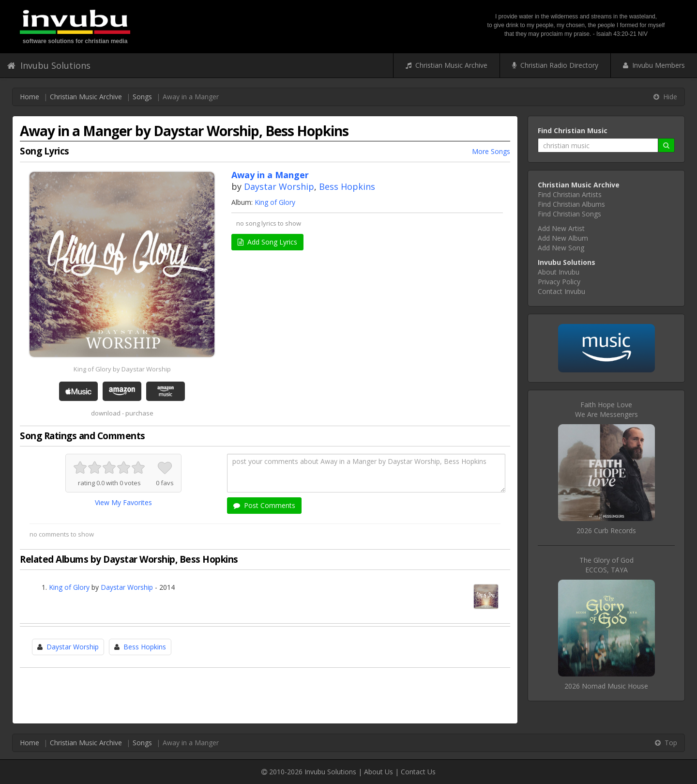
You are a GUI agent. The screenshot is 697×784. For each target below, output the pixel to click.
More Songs (491, 151)
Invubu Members (654, 65)
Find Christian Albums (571, 204)
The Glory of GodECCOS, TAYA (606, 565)
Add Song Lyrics (267, 242)
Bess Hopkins (347, 186)
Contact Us (418, 772)
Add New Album (563, 238)
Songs (142, 97)
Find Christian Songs (569, 214)
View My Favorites (123, 502)
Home (30, 97)
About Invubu (559, 272)
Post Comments (264, 505)
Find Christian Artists (570, 194)
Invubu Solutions (49, 65)
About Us (379, 772)
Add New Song (561, 248)
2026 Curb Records (606, 530)
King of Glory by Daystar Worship (122, 369)
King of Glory (275, 202)
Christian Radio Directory (555, 65)
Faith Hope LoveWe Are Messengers (606, 409)
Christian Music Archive (447, 65)
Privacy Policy (559, 282)
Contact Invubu (561, 291)
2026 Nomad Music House (606, 686)
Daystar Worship (279, 186)
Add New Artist (561, 228)
